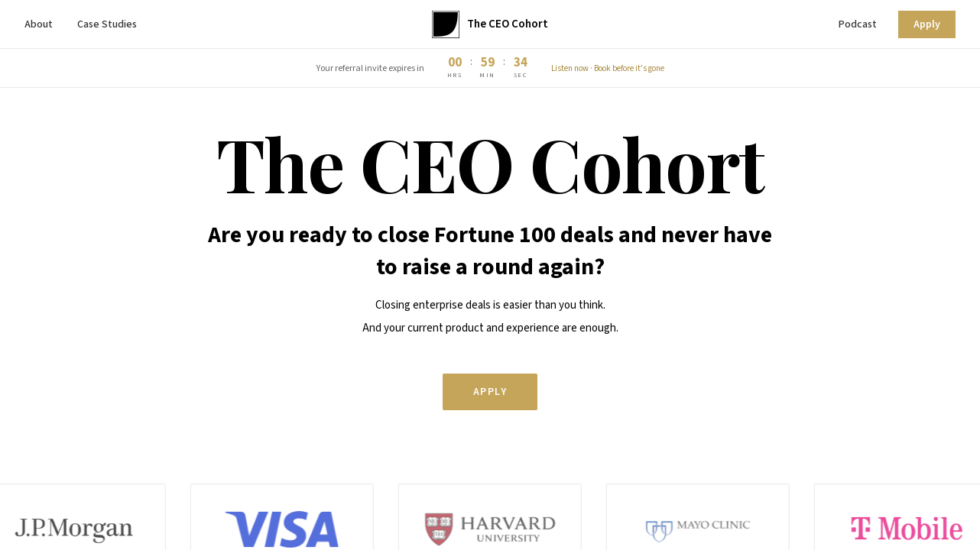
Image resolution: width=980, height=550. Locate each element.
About (39, 24)
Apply (927, 24)
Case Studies (107, 24)
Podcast (858, 24)
